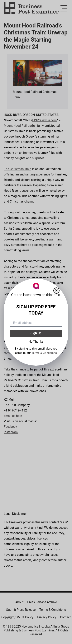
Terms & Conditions (44, 353)
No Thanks (36, 342)
